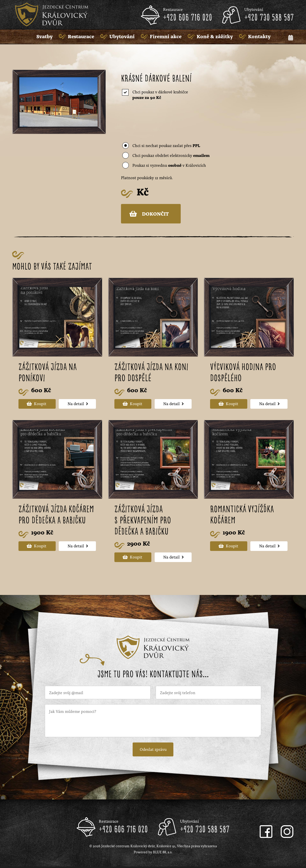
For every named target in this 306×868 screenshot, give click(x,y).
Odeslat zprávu (153, 750)
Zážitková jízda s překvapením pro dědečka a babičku (143, 522)
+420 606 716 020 (188, 18)
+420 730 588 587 (269, 18)
